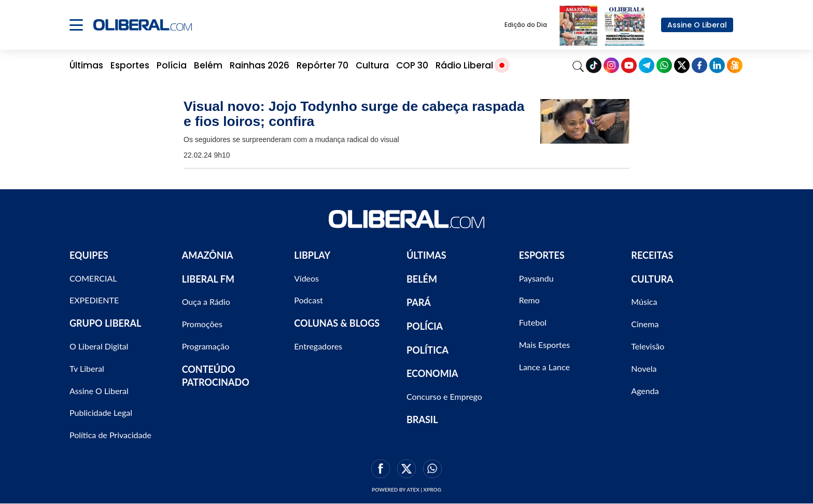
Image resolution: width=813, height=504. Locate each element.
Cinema (645, 324)
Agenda (645, 391)
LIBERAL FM (208, 279)
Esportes (130, 65)
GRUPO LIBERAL (105, 323)
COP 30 (412, 65)
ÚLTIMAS (426, 255)
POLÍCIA (425, 326)
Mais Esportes (544, 345)
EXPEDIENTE (94, 300)
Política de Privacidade (110, 435)
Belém (208, 65)
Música (644, 302)
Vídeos (306, 278)
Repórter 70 (323, 65)
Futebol (533, 322)
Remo (529, 300)
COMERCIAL (93, 278)
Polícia (172, 65)
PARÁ (419, 302)
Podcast (308, 300)
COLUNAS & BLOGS (337, 323)
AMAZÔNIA (208, 255)
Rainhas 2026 (260, 65)
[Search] (578, 65)
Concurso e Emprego (444, 396)
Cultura (372, 65)
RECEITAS (652, 255)
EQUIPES (89, 255)
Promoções (202, 324)
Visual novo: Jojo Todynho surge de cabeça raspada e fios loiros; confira (354, 114)
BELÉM (422, 279)
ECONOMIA (432, 373)
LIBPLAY (312, 255)
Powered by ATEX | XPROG (406, 489)
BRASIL (422, 419)
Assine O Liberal (697, 25)
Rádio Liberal (464, 65)
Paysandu (536, 278)
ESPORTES (542, 255)
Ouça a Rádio (206, 302)
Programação (206, 346)
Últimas (86, 65)
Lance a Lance (544, 367)
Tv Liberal (87, 368)
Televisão (648, 346)
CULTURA (652, 279)
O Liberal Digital (99, 346)
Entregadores (318, 346)
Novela (644, 368)
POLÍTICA (427, 350)
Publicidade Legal (101, 412)
